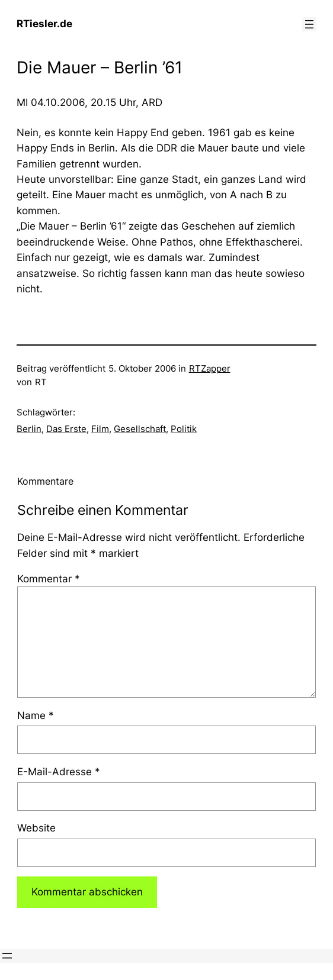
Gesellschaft (140, 429)
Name (36, 715)
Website (36, 828)
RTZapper (210, 369)
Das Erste (66, 429)
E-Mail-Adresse (59, 772)
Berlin (29, 429)
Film (100, 429)
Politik (184, 429)
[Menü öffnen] (309, 24)
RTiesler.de (44, 24)
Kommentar (49, 579)
